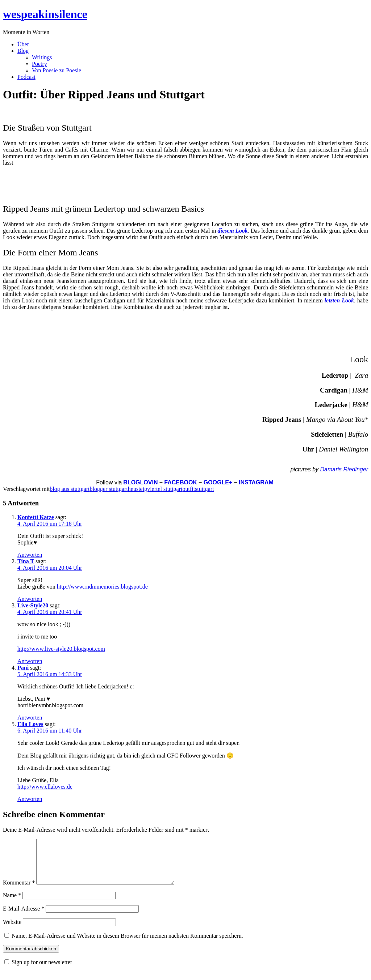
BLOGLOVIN (140, 482)
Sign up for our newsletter (42, 971)
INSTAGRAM (256, 482)
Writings (42, 57)
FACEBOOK (181, 482)
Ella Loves (30, 724)
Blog (23, 51)
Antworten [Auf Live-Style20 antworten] (30, 661)
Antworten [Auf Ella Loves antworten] (30, 799)
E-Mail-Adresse (24, 917)
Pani (23, 668)
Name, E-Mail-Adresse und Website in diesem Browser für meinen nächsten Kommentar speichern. (127, 944)
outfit (189, 489)
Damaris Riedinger (344, 469)
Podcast (26, 77)
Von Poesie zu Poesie (57, 70)
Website (12, 931)
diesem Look (232, 231)
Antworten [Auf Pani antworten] (30, 718)
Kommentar (19, 891)
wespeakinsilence (45, 14)
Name (12, 904)
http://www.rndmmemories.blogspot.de (102, 587)
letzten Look (339, 300)
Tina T (26, 561)
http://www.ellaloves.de (45, 787)
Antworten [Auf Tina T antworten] (30, 599)
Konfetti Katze (36, 517)
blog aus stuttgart (70, 489)
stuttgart (204, 489)
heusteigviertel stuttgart (155, 489)
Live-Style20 (33, 605)
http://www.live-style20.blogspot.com (61, 649)
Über (23, 44)
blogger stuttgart (109, 489)
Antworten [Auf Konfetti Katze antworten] (30, 555)
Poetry (39, 64)
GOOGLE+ (218, 482)
